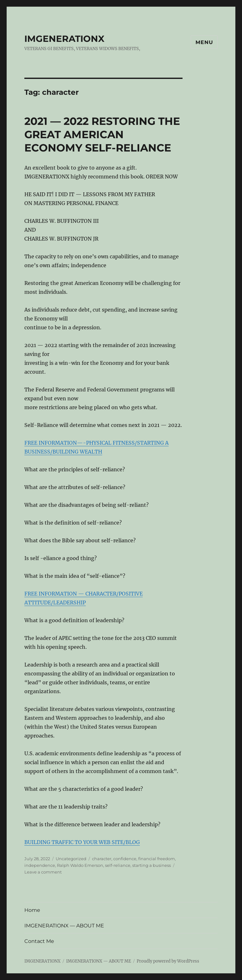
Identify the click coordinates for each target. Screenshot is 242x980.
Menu (204, 42)
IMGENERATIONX (64, 39)
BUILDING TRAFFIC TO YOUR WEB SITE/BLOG (82, 842)
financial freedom (157, 859)
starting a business (152, 865)
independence (40, 865)
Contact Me (39, 941)
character (102, 859)
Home (32, 910)
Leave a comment (43, 872)
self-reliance (118, 865)
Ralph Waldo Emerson (80, 865)
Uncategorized (71, 859)
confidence (125, 859)
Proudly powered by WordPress (168, 961)
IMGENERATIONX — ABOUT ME (64, 926)
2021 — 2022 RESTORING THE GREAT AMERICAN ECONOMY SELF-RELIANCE (102, 134)
